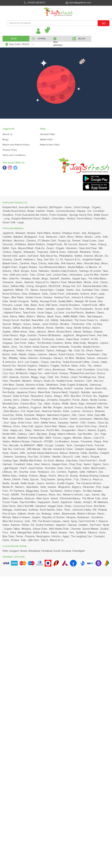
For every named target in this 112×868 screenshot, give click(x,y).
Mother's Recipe (87, 514)
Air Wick (70, 358)
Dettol (86, 468)
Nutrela (92, 430)
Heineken (72, 248)
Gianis (19, 282)
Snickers (51, 483)
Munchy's (20, 241)
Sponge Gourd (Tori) (81, 215)
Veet (36, 423)
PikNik (66, 404)
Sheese (32, 370)
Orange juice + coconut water (19, 389)
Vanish (55, 499)
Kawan (37, 324)
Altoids (88, 282)
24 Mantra (21, 244)
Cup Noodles (85, 434)
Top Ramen (56, 491)
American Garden (52, 411)
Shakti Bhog (56, 389)
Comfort (85, 339)
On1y (89, 324)
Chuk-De (40, 248)
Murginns (93, 343)
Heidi (90, 415)
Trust (42, 237)
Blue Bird (76, 396)
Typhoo (51, 351)
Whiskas (27, 529)
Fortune (81, 354)
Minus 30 (64, 476)
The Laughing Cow (82, 536)
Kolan (67, 411)
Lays (88, 495)
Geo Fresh (21, 343)
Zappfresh (67, 502)
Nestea (32, 233)
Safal (83, 472)
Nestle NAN (9, 434)
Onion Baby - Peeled (64, 219)
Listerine (43, 354)
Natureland (67, 320)
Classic (104, 282)
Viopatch (75, 392)
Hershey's (88, 411)
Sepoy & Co (42, 282)
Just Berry (24, 408)
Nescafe (14, 445)
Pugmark (73, 472)
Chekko (26, 400)
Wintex (79, 237)
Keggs (13, 408)
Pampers (44, 366)
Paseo (101, 313)
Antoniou (43, 389)
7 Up (76, 479)
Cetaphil (79, 449)
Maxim (6, 347)
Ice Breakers (63, 442)
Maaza (63, 426)
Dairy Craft (28, 426)
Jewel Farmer (36, 468)
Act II (21, 362)
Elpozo (35, 290)
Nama (75, 366)
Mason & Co (57, 540)
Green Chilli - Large (14, 223)
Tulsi (33, 275)
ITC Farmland (17, 491)
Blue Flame (18, 298)
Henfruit (66, 366)
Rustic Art (50, 381)
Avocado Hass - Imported (34, 207)
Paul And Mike (28, 502)
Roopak (95, 457)
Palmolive (44, 271)
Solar (33, 472)
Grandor (32, 335)
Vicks (83, 366)
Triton (67, 510)
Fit (62, 260)
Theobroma (78, 324)
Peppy (98, 442)
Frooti (6, 495)
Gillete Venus (20, 332)
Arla (84, 233)
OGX (83, 423)
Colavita (7, 309)
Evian (61, 468)
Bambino (91, 313)
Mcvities (65, 324)
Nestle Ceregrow (20, 301)
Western (27, 381)
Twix (72, 533)
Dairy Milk (100, 415)
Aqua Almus (32, 419)
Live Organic (32, 362)
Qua (78, 290)
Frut (23, 411)
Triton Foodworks (83, 309)
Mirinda (7, 517)
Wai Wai (48, 408)
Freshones (49, 339)
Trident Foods (90, 305)
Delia (45, 294)
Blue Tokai (9, 536)
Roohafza (51, 468)
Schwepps (46, 358)
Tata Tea (7, 449)
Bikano (88, 438)
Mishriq (41, 317)
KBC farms (52, 305)
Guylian (7, 332)
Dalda (84, 453)
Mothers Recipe (21, 442)
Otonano (8, 339)
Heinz (6, 286)
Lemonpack (86, 419)
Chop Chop (76, 464)
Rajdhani (104, 396)
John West (9, 385)
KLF (79, 286)
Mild (100, 408)
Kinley (68, 506)
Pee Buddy (9, 392)
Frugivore (36, 408)
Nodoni (57, 233)
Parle (83, 317)
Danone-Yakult (60, 392)
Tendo (96, 252)
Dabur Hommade (60, 347)
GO (104, 23)
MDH (102, 305)
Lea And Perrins (75, 313)
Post (99, 487)
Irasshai (79, 389)
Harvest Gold (10, 256)
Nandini (57, 457)
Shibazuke (30, 252)
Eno (59, 495)
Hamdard (40, 351)
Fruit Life (100, 445)
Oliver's (82, 430)
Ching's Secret (11, 320)
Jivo (97, 434)
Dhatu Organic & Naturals (74, 385)
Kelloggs (8, 510)
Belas (34, 305)
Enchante (30, 415)
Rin (16, 472)
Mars (80, 263)
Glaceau (73, 525)
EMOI (49, 438)
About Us (7, 134)
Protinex (34, 476)
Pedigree (46, 419)
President (15, 381)
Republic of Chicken (54, 517)
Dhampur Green (71, 233)
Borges (26, 271)
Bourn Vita (101, 389)
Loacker (76, 411)
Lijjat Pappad (11, 468)
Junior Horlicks (51, 324)
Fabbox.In (37, 442)
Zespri (50, 248)
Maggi (35, 377)
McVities (8, 241)
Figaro (6, 298)
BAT (41, 370)
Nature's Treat (59, 282)
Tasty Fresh (29, 313)
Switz (43, 487)
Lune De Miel (92, 275)
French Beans (85, 219)
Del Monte (39, 328)
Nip (71, 351)
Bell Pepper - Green (61, 207)
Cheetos (31, 241)
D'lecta (43, 263)
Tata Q (45, 540)
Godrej (8, 400)
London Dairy (61, 275)
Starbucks (52, 237)
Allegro (58, 396)
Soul (6, 423)
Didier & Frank (21, 396)
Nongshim (41, 286)
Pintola (26, 525)
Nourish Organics (28, 366)
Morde (12, 438)
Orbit (51, 377)
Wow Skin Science (13, 521)
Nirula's (89, 237)
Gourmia (24, 472)
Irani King (56, 362)
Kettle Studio (28, 483)
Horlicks (56, 536)
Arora (103, 533)
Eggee (68, 438)
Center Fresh (57, 294)
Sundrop (8, 260)
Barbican (30, 499)
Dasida (20, 385)
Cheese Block (28, 404)
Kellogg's (62, 351)
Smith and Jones (19, 275)
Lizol (49, 275)
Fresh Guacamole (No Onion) (32, 215)
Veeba (70, 290)
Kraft (106, 309)
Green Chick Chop (87, 426)
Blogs (6, 140)
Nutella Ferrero (92, 347)
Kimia (30, 464)
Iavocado (98, 392)
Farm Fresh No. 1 (88, 521)
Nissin (101, 514)
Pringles (58, 408)
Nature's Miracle (67, 434)
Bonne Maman (91, 529)
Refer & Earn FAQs (50, 145)
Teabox (21, 351)
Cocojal (49, 445)
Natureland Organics (59, 415)
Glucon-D (68, 457)
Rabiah (23, 354)
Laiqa (102, 294)
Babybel (18, 237)
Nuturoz (46, 464)
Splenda (29, 282)
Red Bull (26, 320)
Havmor (74, 423)
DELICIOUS (55, 286)
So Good (49, 461)
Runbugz (47, 514)
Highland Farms (13, 313)
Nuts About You (49, 256)
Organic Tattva (12, 529)
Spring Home (65, 479)
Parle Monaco (12, 411)
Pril (33, 525)
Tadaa (23, 358)
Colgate (60, 290)
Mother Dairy (10, 476)
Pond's (53, 476)
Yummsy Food (62, 298)
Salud (54, 533)
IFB (95, 510)
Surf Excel (33, 256)
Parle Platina (44, 233)
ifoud (42, 305)
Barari (74, 404)
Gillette (55, 320)
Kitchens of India (35, 385)
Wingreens (65, 487)
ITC (27, 290)
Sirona (99, 309)
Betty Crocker (61, 419)
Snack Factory (67, 354)
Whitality (14, 358)
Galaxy (32, 354)
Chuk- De (80, 351)
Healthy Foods (65, 381)
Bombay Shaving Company (94, 476)
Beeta (68, 343)
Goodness (98, 517)
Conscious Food (83, 506)
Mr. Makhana (101, 502)
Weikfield (23, 438)
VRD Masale (34, 449)
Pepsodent (37, 396)
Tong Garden (48, 479)
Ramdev (60, 328)
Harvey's (59, 358)
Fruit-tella (76, 347)
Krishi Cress (25, 423)
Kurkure (85, 294)
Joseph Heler (64, 309)
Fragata (55, 366)
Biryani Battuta (76, 267)
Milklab (20, 290)
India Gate (54, 263)
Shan (32, 332)
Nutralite (86, 392)
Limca (48, 370)
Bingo (45, 279)
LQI (47, 320)
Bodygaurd (31, 237)
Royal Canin (34, 411)
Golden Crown (34, 298)
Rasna (14, 317)
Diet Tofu (49, 260)
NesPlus (94, 453)
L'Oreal (41, 275)
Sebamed (41, 506)
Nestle (36, 279)
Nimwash (21, 233)
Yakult (50, 317)
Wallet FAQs (46, 140)
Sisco (106, 464)
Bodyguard (95, 233)
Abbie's (31, 317)
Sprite (106, 525)
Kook (34, 271)
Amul (37, 464)
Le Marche (92, 267)
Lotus (71, 426)
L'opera (104, 343)
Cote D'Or (99, 438)
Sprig (74, 521)
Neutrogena (43, 536)
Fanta (26, 479)
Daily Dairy (72, 461)
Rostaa (15, 540)
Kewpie (63, 533)
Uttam (47, 404)
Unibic (57, 514)
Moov (105, 263)
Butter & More (41, 533)
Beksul (64, 453)
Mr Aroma (91, 301)
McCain (99, 256)
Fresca (79, 408)
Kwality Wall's (66, 301)
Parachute (89, 487)
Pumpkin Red (10, 207)
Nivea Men (38, 320)
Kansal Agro (47, 290)
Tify (90, 366)
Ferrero (58, 438)
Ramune (16, 525)
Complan (60, 445)
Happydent (44, 502)
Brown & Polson (12, 294)
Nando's (20, 487)
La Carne (60, 313)
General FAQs (47, 134)
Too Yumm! (25, 347)
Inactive (52, 487)
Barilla (6, 483)
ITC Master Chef (47, 241)
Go (107, 256)
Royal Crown (90, 241)
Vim (57, 377)
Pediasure (44, 472)
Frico (6, 533)
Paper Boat (73, 339)
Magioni (41, 415)
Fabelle (77, 468)
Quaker (37, 517)
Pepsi (59, 317)
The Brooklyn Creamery (50, 343)
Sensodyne (76, 275)
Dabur (32, 343)
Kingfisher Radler (93, 260)
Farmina (48, 298)
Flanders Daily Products (64, 271)
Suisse (27, 324)
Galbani (22, 514)
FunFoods (20, 449)
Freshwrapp (39, 400)
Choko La (86, 479)
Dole (28, 521)
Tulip (24, 540)
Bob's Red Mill (26, 506)
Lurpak (18, 305)
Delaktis (84, 525)
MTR (67, 396)
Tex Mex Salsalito (93, 491)
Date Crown (21, 339)
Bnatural (27, 328)
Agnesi (39, 426)
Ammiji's (88, 502)
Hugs (43, 377)
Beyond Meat (26, 248)
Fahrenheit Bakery (70, 499)
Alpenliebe (33, 487)
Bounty (74, 476)
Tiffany (71, 370)
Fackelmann (94, 354)
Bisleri (85, 400)
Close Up (103, 423)
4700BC (49, 442)
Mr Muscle (22, 373)
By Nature (90, 408)
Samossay (96, 385)
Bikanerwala (69, 514)
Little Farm (34, 540)
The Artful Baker (98, 279)
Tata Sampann (95, 317)
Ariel (96, 282)
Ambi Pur (14, 279)
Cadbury (22, 434)
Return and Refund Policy (16, 145)
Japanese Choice (27, 392)
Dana (6, 317)
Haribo (7, 442)
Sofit (106, 237)
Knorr (30, 351)
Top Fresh (96, 525)
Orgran (45, 362)
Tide (106, 408)
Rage (23, 335)
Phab (6, 419)
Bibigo (44, 476)
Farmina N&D (37, 438)
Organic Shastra (28, 267)
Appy (14, 423)
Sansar (91, 358)
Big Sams (42, 434)
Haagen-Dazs (60, 464)
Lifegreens (9, 351)
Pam (75, 415)
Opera (41, 483)
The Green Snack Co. (87, 320)
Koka (60, 510)
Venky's (38, 381)
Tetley (28, 430)
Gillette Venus (49, 423)
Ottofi (17, 271)
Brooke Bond (64, 332)
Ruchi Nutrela (48, 510)
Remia (7, 479)
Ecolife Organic (66, 483)
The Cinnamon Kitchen (89, 483)
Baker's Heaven (22, 517)
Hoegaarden (69, 430)
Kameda (14, 377)
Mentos (60, 461)
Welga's (17, 324)
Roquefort (65, 400)
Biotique (88, 332)
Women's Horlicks (73, 495)
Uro (53, 472)
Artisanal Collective (97, 404)
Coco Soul (9, 373)
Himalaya (26, 279)
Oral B (23, 468)
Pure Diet (33, 457)
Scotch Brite (17, 419)
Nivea (52, 495)
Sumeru (61, 339)
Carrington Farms (84, 445)
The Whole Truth (92, 499)
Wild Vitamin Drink (59, 529)
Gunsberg (21, 457)
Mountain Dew (11, 404)
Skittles (79, 256)
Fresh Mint (100, 219)
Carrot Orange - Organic (87, 207)
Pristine (65, 377)
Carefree (25, 263)
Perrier (20, 536)
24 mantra (53, 400)
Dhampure (35, 294)
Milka (22, 317)
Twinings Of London (90, 271)
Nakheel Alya (101, 419)
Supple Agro (80, 279)
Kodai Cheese (41, 347)
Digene (97, 464)
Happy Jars (17, 430)
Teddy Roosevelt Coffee (76, 362)
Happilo (18, 252)
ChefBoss (21, 370)
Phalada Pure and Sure (83, 373)
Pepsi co (98, 479)
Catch (63, 237)
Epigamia (91, 449)
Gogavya (8, 343)
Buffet (6, 248)
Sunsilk (15, 483)
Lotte (78, 457)
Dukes (49, 396)
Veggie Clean (56, 506)
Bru (96, 396)
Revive (50, 328)
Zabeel (78, 332)
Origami (60, 248)
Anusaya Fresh (49, 301)
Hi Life (95, 339)
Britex (41, 309)
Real (25, 294)
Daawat (98, 332)
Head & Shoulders (70, 305)
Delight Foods (55, 244)
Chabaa (23, 476)
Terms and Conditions (14, 155)
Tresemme (87, 442)
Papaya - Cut (84, 211)
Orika (13, 533)
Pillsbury (7, 426)
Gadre (105, 290)
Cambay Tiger (11, 461)
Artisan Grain (40, 529)
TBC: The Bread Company (47, 521)
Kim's (17, 400)
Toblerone (39, 430)
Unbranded (73, 294)
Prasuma (30, 536)
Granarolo (8, 282)
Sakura (53, 354)
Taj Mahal (81, 533)
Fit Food (87, 396)
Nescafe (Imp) (92, 263)
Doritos (92, 423)
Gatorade (73, 252)
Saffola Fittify (18, 286)
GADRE (15, 495)
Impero (97, 328)
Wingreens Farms (86, 335)
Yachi (70, 445)
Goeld (55, 502)
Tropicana (43, 252)
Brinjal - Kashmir (37, 211)
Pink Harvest (68, 263)
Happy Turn (36, 373)
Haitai (104, 362)
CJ (57, 260)
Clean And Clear (88, 248)
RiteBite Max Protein (31, 461)
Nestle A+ (8, 487)
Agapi (66, 536)
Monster (78, 438)
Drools (45, 491)
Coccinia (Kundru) (66, 211)
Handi (66, 521)
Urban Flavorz (11, 335)
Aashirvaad (21, 510)
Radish (46, 219)
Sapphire (61, 525)
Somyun (64, 373)
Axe (5, 408)
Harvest (7, 396)
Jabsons (42, 332)
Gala (27, 305)
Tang (40, 260)
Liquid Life (35, 339)
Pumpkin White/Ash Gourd (26, 219)
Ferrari (76, 400)
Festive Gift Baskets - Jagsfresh (57, 335)
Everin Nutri (51, 426)
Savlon (88, 464)
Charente (76, 529)
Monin (52, 332)
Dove (68, 468)
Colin (89, 381)
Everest (89, 256)
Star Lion (99, 381)
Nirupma (71, 517)
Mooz (71, 237)
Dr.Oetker (45, 457)
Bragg (53, 434)
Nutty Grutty (80, 343)
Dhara (90, 351)
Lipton (23, 256)
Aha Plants (100, 506)
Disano (15, 453)
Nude (6, 453)
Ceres (82, 415)
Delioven (33, 358)
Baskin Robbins (37, 244)
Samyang (63, 423)
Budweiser (84, 517)
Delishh (17, 479)
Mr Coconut (71, 244)
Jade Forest (51, 373)
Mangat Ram (25, 533)
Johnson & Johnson (83, 298)
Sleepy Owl (69, 286)
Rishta (19, 415)
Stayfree (102, 449)
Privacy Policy (10, 150)
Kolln (15, 354)
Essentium (90, 370)
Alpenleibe (17, 499)
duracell (69, 408)
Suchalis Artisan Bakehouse (43, 453)
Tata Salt (47, 449)
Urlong (30, 286)
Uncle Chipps (45, 313)
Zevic (15, 347)
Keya (34, 263)
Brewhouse (59, 370)
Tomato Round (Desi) (14, 211)
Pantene (9, 457)
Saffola (17, 328)
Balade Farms (10, 263)
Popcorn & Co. (73, 260)
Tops (14, 248)
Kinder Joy (34, 514)
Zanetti (18, 260)
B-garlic (102, 430)
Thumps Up (64, 241)
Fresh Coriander (59, 215)
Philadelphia (66, 256)
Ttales (93, 244)
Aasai (70, 328)
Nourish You (10, 366)
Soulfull (105, 529)
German (25, 377)
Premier (77, 241)
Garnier (96, 495)
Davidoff (55, 279)
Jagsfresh (8, 233)
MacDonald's (99, 468)
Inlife (23, 453)
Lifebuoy (8, 472)
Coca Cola (103, 370)
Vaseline (66, 279)
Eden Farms (9, 506)
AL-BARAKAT (28, 445)
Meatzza (81, 358)
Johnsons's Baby (82, 510)
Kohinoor (80, 381)
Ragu (82, 404)
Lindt (79, 370)
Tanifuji (35, 301)
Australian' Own (91, 290)
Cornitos (62, 472)
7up (40, 404)
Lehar (98, 237)
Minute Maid (75, 282)
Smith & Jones (58, 252)
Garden (89, 389)
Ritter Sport (43, 499)
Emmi (94, 294)
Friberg (103, 244)
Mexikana (86, 252)
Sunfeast (34, 510)
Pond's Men (53, 430)
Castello (7, 237)
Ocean (96, 362)
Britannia (74, 453)
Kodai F (69, 389)
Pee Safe (103, 335)
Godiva (56, 404)
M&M (40, 445)
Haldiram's (29, 260)
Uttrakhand (52, 385)
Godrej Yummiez (45, 525)
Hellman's (92, 472)
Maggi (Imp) (33, 491)
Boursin (84, 244)
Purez (17, 426)
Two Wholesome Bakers (53, 267)
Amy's (86, 457)
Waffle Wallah (71, 317)
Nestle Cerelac (99, 400)
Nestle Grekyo (83, 328)
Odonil (74, 419)
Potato (51, 211)
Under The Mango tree (84, 377)
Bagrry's (77, 487)
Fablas (78, 502)
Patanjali (79, 301)
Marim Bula (44, 392)
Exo (101, 472)
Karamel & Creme (63, 449)
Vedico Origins (73, 491)
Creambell (19, 464)
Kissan (75, 442)
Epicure (35, 479)
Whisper (31, 309)
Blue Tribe (19, 309)
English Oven (10, 267)
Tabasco (93, 533)
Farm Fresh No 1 (89, 461)
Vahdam (50, 309)
